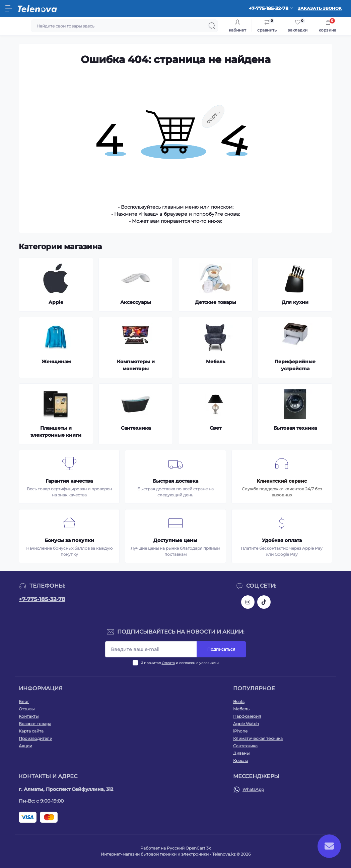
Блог (24, 701)
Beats (239, 701)
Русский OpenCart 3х (189, 848)
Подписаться (221, 649)
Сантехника (245, 746)
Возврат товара (35, 724)
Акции (25, 746)
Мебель (241, 709)
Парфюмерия (247, 716)
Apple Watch (246, 724)
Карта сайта (31, 731)
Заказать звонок (320, 8)
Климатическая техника (258, 738)
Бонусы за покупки (69, 540)
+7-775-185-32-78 (42, 599)
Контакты (29, 716)
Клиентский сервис (282, 481)
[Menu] (9, 8)
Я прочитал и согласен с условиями (180, 663)
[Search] (212, 26)
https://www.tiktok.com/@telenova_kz (264, 602)
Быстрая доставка (175, 481)
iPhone (240, 731)
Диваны (241, 753)
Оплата (168, 663)
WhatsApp (253, 789)
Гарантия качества (69, 481)
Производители (36, 738)
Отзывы (27, 709)
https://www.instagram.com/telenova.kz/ (248, 602)
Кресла (241, 761)
